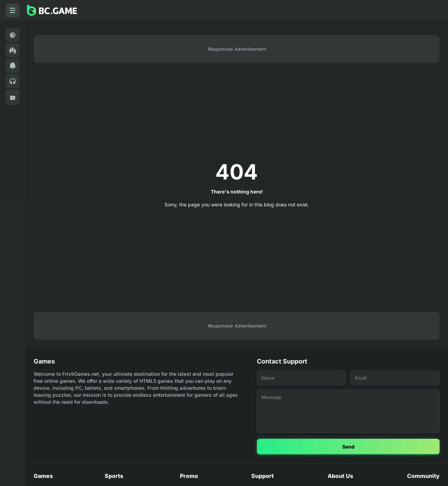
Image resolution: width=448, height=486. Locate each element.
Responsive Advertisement (237, 49)
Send (348, 447)
